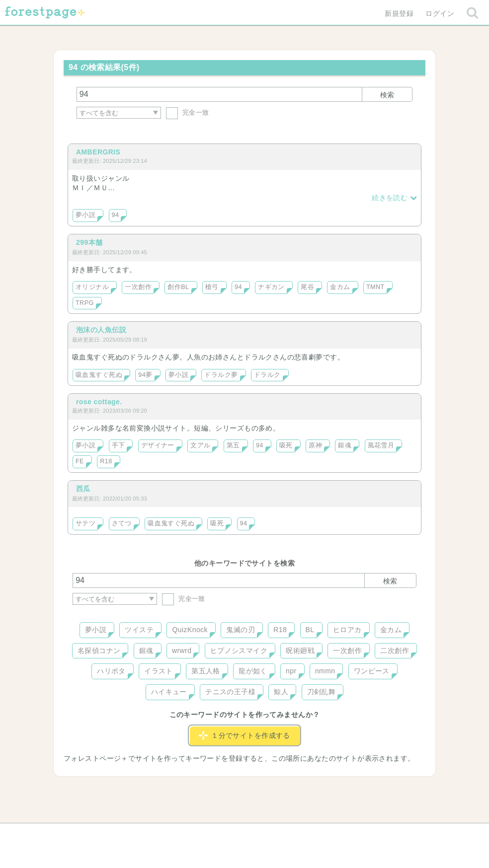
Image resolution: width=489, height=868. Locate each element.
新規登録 (399, 13)
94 (116, 215)
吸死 (286, 445)
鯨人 (281, 692)
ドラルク (267, 375)
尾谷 (307, 287)
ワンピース (372, 671)
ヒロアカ (347, 630)
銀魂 (345, 445)
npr (291, 671)
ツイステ (139, 630)
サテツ (85, 523)
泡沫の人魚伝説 (101, 330)
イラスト (159, 671)
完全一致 (188, 112)
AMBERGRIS (98, 152)
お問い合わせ (173, 834)
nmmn (325, 671)
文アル (200, 445)
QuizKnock (190, 630)
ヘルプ (117, 834)
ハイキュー (169, 692)
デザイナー (158, 445)
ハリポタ (111, 671)
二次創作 (395, 651)
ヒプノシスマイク (239, 651)
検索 (387, 95)
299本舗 (89, 242)
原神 (315, 445)
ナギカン (271, 287)
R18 (106, 461)
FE (80, 461)
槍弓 (212, 287)
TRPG (85, 303)
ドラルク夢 (221, 375)
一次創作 (138, 287)
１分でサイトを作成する (244, 735)
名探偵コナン (99, 651)
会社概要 (283, 834)
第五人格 (206, 671)
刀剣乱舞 (322, 692)
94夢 (145, 375)
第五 (233, 445)
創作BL (178, 287)
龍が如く (253, 671)
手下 (119, 445)
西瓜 (83, 489)
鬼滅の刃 (241, 630)
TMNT (375, 287)
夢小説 (85, 215)
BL (310, 630)
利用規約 (231, 834)
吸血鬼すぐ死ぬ (99, 375)
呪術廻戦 (300, 651)
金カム (340, 287)
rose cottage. (99, 402)
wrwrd (182, 651)
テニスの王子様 (230, 692)
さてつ (122, 523)
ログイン (440, 13)
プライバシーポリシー (352, 834)
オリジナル (92, 287)
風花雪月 (381, 445)
